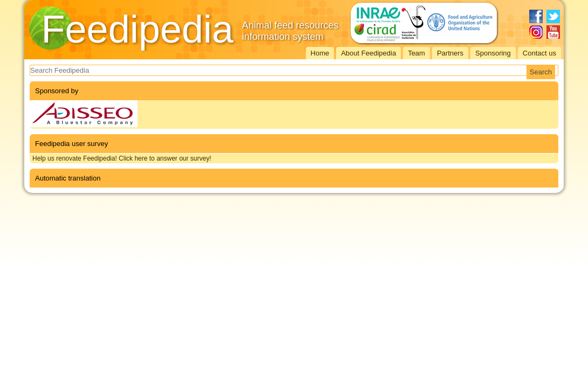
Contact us (539, 53)
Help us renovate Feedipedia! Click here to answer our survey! (122, 158)
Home (320, 53)
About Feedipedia (368, 53)
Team (416, 53)
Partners (450, 53)
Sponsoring (493, 53)
